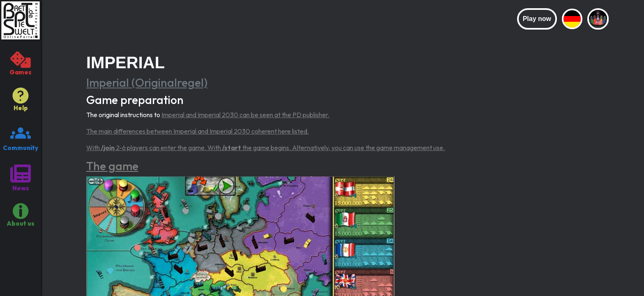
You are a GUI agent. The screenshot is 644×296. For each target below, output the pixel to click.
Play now (537, 19)
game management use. (411, 148)
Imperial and (179, 115)
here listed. (293, 131)
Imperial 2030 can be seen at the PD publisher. (263, 115)
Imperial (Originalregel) (147, 82)
